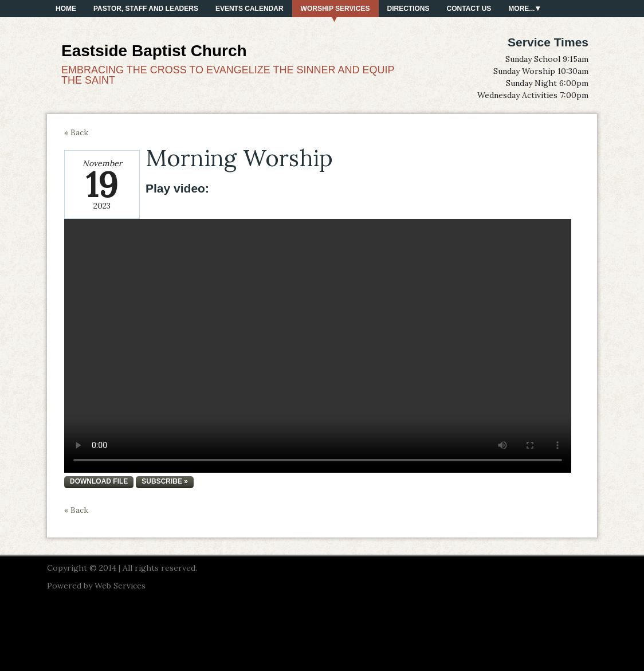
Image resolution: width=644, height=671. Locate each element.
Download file (99, 481)
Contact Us (469, 9)
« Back (76, 132)
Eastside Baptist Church (154, 51)
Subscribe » (165, 481)
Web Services (120, 586)
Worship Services (335, 9)
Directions (409, 9)
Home (66, 9)
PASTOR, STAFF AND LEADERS (146, 9)
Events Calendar (250, 9)
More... (521, 9)
